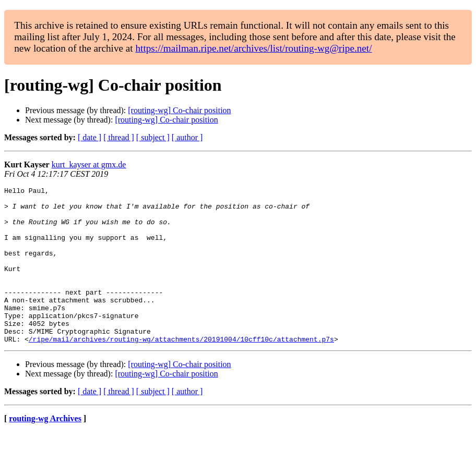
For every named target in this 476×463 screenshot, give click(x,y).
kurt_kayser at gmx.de (89, 165)
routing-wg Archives (45, 450)
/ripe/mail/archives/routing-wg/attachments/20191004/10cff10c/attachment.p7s (181, 370)
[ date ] (90, 137)
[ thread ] (119, 137)
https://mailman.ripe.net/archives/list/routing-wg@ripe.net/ (253, 48)
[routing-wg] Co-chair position (179, 110)
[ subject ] (153, 137)
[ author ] (187, 137)
